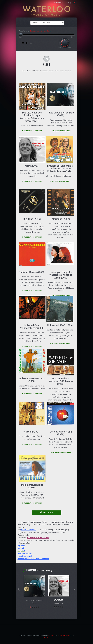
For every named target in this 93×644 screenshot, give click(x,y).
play (27, 43)
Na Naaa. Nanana (25, 553)
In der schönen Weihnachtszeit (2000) (32, 327)
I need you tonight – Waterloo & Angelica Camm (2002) (61, 275)
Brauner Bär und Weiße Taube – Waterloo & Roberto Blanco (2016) (60, 169)
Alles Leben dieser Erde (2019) (61, 114)
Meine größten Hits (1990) (32, 486)
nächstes (31, 43)
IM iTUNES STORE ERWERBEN (32, 131)
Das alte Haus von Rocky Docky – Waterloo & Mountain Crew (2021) (32, 117)
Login (67, 3)
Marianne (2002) (61, 219)
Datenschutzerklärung (65, 635)
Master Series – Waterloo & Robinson (33, 559)
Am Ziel (21, 548)
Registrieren (58, 3)
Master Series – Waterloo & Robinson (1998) (61, 381)
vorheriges (23, 43)
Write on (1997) (32, 432)
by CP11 (46, 638)
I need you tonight (25, 556)
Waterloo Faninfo (28, 530)
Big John (21, 546)
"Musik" (48, 571)
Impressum (52, 635)
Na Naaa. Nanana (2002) (32, 272)
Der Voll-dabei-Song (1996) (61, 433)
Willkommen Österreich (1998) (32, 380)
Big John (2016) (32, 219)
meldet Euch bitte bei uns (38, 538)
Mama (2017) (32, 166)
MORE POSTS (47, 512)
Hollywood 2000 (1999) (60, 325)
